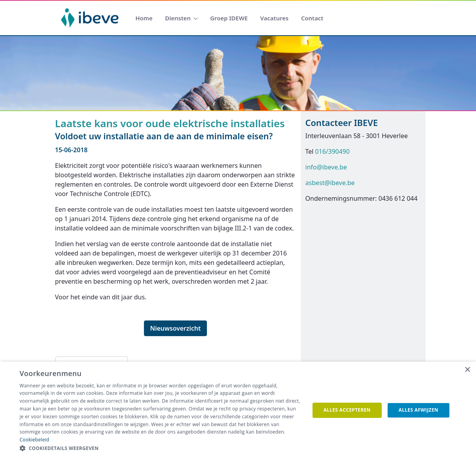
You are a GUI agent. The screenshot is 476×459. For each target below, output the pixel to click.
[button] (160, 448)
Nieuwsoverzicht (176, 328)
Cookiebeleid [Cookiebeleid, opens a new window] (34, 440)
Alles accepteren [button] (347, 410)
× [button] (467, 370)
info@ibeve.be (326, 167)
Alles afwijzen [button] (419, 410)
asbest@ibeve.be (330, 183)
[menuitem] (144, 18)
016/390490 (332, 151)
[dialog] (238, 410)
